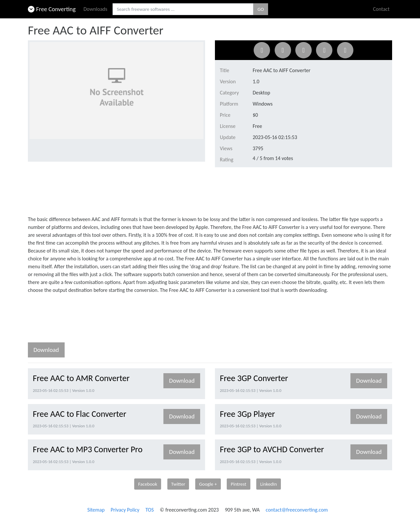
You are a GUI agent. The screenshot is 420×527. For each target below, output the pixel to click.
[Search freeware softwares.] (183, 9)
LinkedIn (269, 484)
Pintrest (238, 484)
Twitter (178, 484)
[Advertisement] (147, 190)
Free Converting (52, 9)
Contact (381, 9)
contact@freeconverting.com (297, 510)
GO (261, 9)
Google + (208, 484)
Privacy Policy (125, 510)
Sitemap (96, 510)
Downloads (96, 9)
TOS (149, 510)
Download (46, 350)
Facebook (148, 484)
